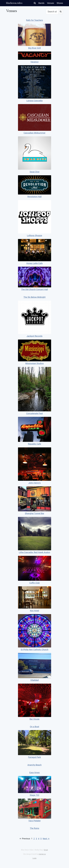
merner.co (42, 854)
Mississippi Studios (35, 363)
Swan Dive (34, 172)
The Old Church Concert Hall (34, 289)
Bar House (34, 719)
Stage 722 (34, 795)
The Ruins (34, 828)
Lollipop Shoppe (34, 235)
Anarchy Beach (35, 765)
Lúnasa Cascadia (35, 101)
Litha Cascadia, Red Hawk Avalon (34, 552)
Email (46, 850)
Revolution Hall (35, 197)
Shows (60, 3)
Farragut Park (34, 757)
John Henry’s (34, 483)
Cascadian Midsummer (35, 133)
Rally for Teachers (34, 20)
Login (35, 858)
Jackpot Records (35, 336)
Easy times (34, 773)
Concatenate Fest (35, 413)
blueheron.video (14, 3)
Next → (46, 839)
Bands (41, 3)
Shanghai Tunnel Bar (34, 513)
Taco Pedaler (34, 821)
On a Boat (34, 727)
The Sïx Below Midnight (34, 297)
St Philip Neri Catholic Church (35, 650)
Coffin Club (35, 583)
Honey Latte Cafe (34, 263)
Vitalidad (34, 680)
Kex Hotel (35, 611)
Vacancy (34, 62)
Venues (51, 3)
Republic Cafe (35, 444)
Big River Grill (34, 48)
